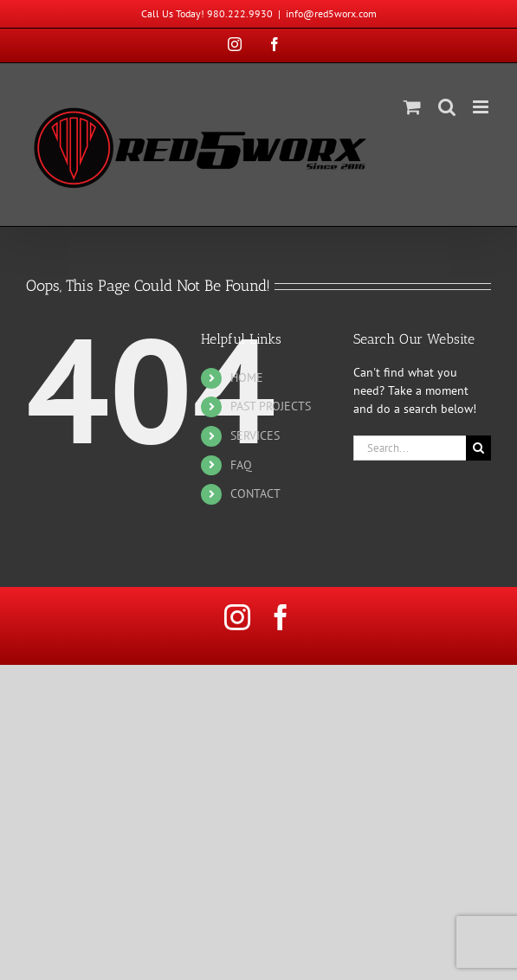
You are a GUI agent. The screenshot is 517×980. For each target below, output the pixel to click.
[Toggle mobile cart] (412, 107)
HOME (247, 377)
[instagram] (237, 617)
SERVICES (255, 435)
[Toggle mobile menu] (482, 107)
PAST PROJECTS (271, 406)
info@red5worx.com (331, 13)
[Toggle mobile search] (447, 107)
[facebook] (281, 617)
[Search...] (410, 448)
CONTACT (255, 493)
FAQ (241, 465)
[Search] (478, 448)
